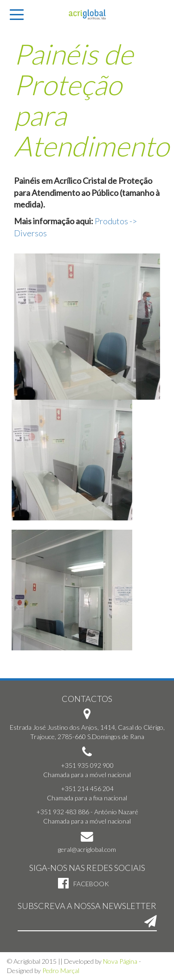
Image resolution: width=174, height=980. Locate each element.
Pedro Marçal (61, 970)
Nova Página (120, 961)
